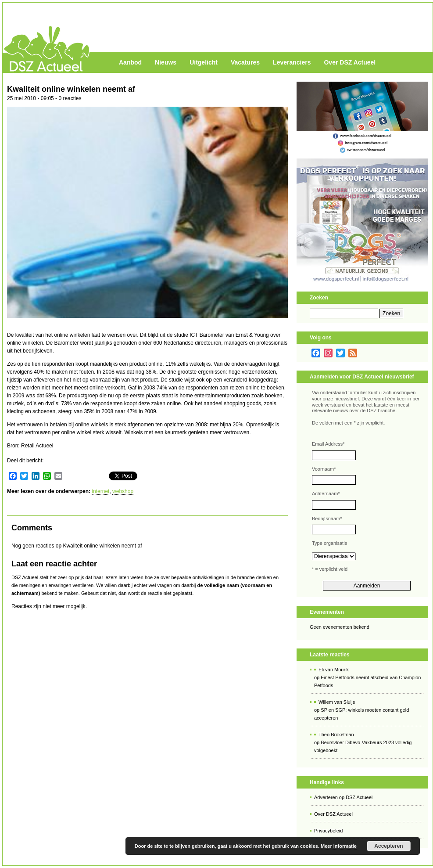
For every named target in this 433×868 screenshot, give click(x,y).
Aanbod (130, 62)
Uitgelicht (204, 62)
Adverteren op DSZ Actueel (343, 797)
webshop (123, 491)
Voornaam (324, 469)
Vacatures (245, 62)
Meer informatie (339, 846)
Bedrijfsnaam (327, 519)
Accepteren (388, 846)
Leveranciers (292, 62)
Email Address (328, 444)
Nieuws (166, 62)
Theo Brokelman (336, 735)
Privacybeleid (328, 831)
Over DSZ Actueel (350, 62)
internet (100, 491)
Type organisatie (330, 543)
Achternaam (326, 493)
